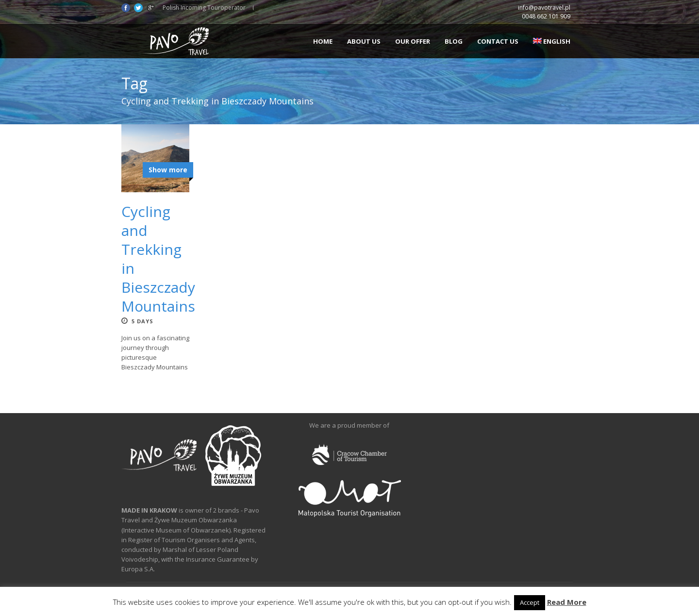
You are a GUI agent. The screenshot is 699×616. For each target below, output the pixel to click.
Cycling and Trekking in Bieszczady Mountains (158, 259)
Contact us (498, 41)
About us (364, 41)
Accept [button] (530, 602)
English (552, 41)
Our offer (413, 41)
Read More (567, 602)
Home (323, 41)
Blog (454, 41)
